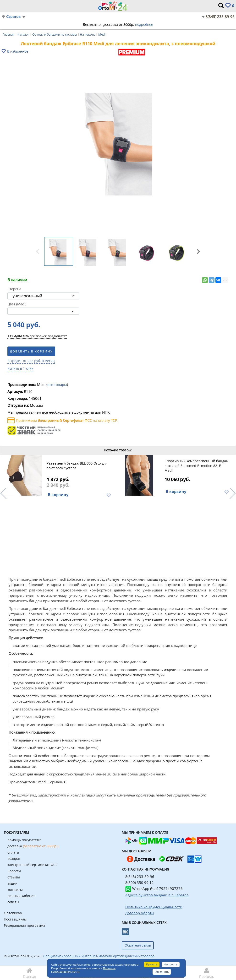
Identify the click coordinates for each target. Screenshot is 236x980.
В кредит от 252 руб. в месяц (31, 361)
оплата (13, 852)
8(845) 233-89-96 (220, 16)
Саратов (13, 17)
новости (14, 871)
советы (13, 902)
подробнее (144, 24)
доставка (33, 846)
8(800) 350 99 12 (140, 883)
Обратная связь (138, 945)
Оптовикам (13, 913)
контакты (15, 890)
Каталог (24, 34)
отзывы (14, 877)
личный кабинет (21, 896)
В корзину (58, 495)
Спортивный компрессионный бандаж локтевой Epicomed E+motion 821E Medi (196, 466)
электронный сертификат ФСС (33, 865)
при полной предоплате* (37, 336)
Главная (9, 34)
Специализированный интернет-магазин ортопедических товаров (99, 956)
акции (12, 883)
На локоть (88, 34)
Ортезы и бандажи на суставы (55, 34)
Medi (102, 34)
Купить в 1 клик (20, 368)
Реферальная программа (25, 925)
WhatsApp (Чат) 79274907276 (154, 888)
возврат (14, 858)
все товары (57, 384)
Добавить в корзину (31, 351)
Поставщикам (15, 919)
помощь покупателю (25, 840)
